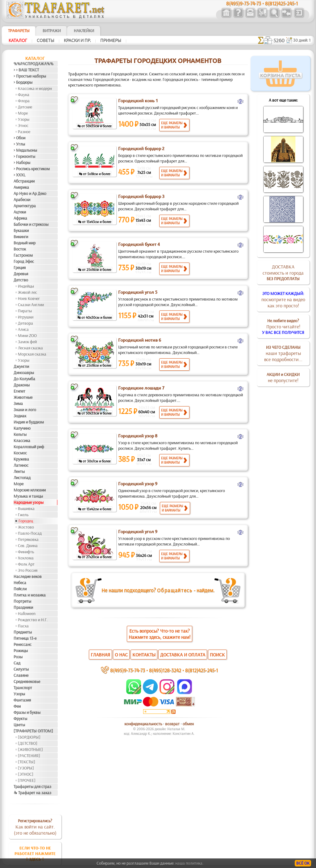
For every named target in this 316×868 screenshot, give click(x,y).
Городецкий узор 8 (138, 436)
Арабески (22, 200)
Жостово (26, 527)
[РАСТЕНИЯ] (29, 756)
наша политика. (189, 863)
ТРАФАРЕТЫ (19, 31)
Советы (46, 40)
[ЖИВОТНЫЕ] (30, 749)
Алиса (23, 329)
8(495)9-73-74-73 (128, 670)
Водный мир (25, 243)
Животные (23, 397)
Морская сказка (32, 354)
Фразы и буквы (27, 712)
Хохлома (26, 558)
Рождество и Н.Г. (33, 620)
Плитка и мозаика (30, 595)
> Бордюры (23, 82)
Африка (20, 218)
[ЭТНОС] (26, 774)
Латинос (21, 465)
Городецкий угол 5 (138, 292)
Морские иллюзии (30, 490)
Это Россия (28, 570)
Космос (20, 453)
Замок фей (27, 342)
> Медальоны (25, 150)
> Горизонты (24, 156)
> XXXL (20, 175)
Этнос (23, 125)
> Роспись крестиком (32, 169)
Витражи (52, 31)
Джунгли (21, 366)
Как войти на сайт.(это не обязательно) (35, 827)
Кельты (20, 434)
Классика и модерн (35, 88)
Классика (22, 440)
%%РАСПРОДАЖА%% (33, 64)
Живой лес (27, 292)
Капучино (22, 428)
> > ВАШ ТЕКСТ (26, 70)
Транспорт (23, 688)
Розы (18, 657)
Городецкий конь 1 (138, 101)
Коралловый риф (29, 447)
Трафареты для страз (32, 786)
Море (23, 113)
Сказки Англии (31, 305)
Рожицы (21, 651)
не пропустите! (283, 377)
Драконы (22, 385)
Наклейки (84, 31)
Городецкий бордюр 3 (141, 196)
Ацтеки (20, 212)
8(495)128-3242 (165, 670)
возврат (172, 724)
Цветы (19, 725)
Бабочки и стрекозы (31, 224)
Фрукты (20, 718)
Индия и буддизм (29, 422)
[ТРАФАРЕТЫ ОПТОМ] (33, 731)
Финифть (26, 552)
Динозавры (24, 373)
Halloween (27, 613)
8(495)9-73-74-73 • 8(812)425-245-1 (262, 3)
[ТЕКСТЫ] (27, 762)
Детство (21, 280)
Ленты (19, 471)
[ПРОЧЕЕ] (27, 780)
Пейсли (20, 589)
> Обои (19, 138)
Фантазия (22, 700)
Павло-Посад (30, 533)
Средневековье (27, 681)
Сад (17, 663)
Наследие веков (28, 576)
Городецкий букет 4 (139, 244)
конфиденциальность (143, 724)
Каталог (18, 40)
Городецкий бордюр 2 (141, 149)
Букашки (21, 230)
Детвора (25, 323)
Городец (26, 521)
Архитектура (25, 206)
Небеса (20, 583)
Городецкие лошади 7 (141, 388)
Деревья (21, 274)
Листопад (22, 478)
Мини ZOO (27, 335)
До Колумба (24, 379)
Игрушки (26, 317)
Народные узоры (29, 502)
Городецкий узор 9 (138, 484)
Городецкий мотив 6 (140, 340)
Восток (20, 249)
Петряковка (28, 539)
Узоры (24, 119)
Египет (19, 391)
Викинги (21, 237)
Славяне (21, 675)
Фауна (24, 95)
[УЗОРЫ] (26, 768)
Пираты (25, 311)
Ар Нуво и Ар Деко (30, 193)
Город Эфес (24, 261)
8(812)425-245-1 (202, 670)
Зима (18, 403)
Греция (20, 268)
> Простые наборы (30, 76)
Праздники (23, 607)
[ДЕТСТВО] (28, 743)
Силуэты (21, 669)
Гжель (23, 515)
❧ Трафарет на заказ (32, 793)
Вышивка (26, 508)
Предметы (23, 632)
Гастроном (23, 255)
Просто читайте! (283, 327)
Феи (17, 706)
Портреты (22, 601)
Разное (24, 132)
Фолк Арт (26, 564)
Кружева (21, 459)
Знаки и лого (25, 410)
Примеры (111, 40)
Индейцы (26, 286)
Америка (21, 187)
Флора (24, 101)
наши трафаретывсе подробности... (283, 353)
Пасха (23, 626)
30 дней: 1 (302, 40)
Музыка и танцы (28, 496)
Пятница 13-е (25, 638)
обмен (188, 724)
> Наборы (22, 162)
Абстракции (24, 181)
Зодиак (20, 416)
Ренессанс (23, 644)
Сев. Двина (28, 546)
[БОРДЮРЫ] (29, 737)
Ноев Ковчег (29, 298)
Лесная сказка (30, 348)
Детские (25, 107)
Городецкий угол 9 (138, 532)
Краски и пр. (77, 40)
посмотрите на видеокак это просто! (283, 300)
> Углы (19, 144)
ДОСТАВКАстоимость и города (283, 272)
